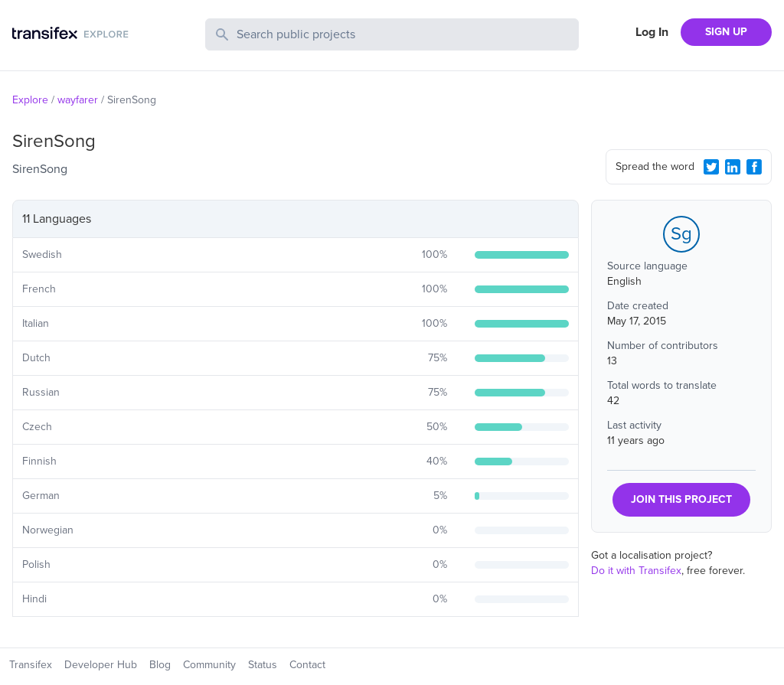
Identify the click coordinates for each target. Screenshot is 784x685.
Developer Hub (101, 665)
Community (209, 665)
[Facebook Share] (754, 167)
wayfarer (78, 100)
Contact (307, 665)
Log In (652, 32)
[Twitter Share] (711, 167)
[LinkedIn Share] (733, 167)
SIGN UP (726, 32)
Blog (160, 665)
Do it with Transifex (636, 571)
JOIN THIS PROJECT (681, 499)
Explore (30, 100)
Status (263, 665)
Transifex (31, 665)
